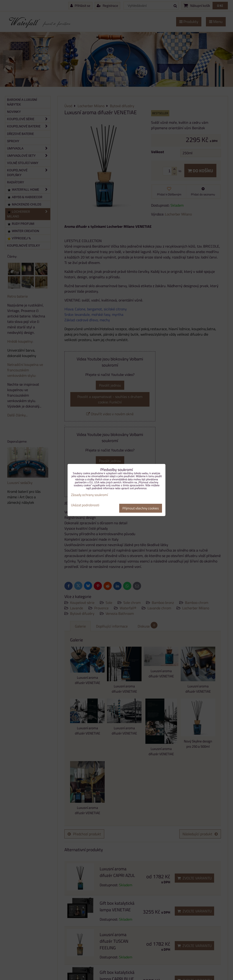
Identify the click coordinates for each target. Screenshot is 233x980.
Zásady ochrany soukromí (89, 495)
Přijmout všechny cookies (141, 508)
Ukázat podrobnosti (85, 505)
